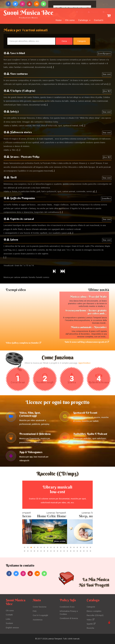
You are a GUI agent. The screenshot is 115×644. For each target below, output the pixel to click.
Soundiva (106, 198)
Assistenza (38, 620)
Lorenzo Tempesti (55, 639)
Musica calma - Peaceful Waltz (88, 297)
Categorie (91, 607)
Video (91, 620)
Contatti (99, 20)
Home (59, 20)
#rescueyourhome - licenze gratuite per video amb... (86, 312)
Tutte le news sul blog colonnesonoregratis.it (87, 342)
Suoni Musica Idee (28, 14)
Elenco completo (94, 611)
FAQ (35, 611)
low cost (107, 74)
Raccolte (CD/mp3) (95, 615)
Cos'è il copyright (40, 615)
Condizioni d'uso (67, 607)
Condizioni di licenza (69, 618)
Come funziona (40, 607)
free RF (107, 91)
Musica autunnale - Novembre (89, 327)
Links (8, 619)
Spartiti (91, 624)
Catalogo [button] (84, 20)
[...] (52, 67)
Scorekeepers (104, 53)
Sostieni (9, 623)
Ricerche (90, 628)
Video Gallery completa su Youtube (23, 343)
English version (12, 628)
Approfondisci (84, 363)
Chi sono (70, 20)
